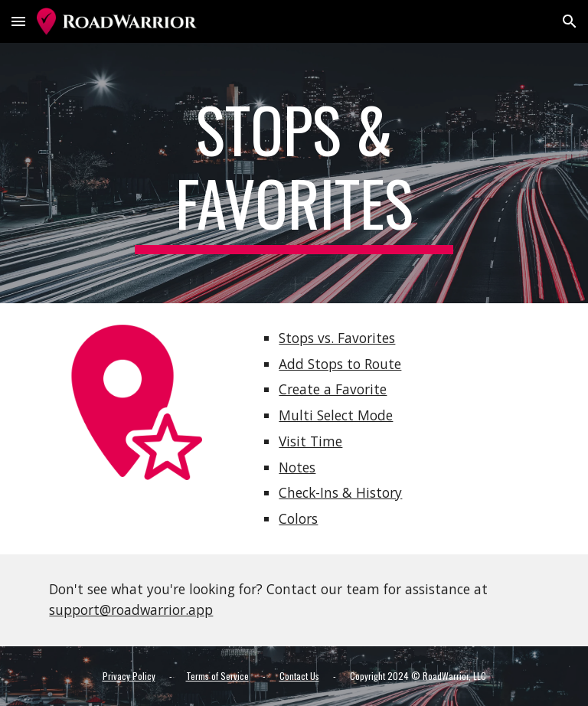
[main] (294, 173)
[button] (18, 21)
